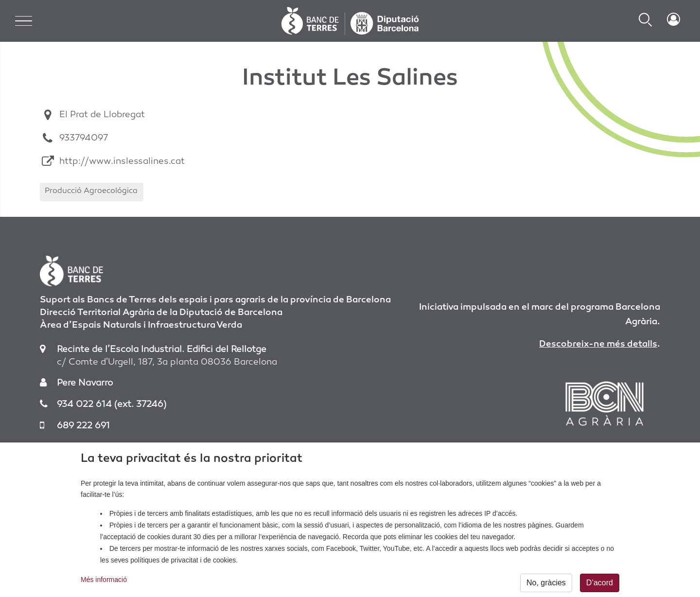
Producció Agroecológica (91, 191)
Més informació (104, 582)
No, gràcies (546, 586)
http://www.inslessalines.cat (122, 162)
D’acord (600, 586)
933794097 (84, 138)
